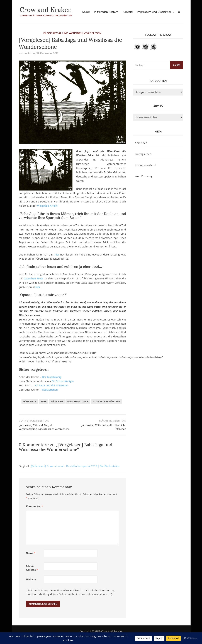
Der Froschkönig (52, 377)
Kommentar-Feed (145, 165)
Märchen (57, 401)
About (86, 12)
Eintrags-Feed (143, 154)
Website (31, 579)
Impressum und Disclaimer (154, 12)
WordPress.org (144, 176)
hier (57, 255)
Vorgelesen (93, 33)
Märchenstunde (78, 401)
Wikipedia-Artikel (47, 206)
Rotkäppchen (50, 390)
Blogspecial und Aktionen (63, 33)
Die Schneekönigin (63, 381)
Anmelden (141, 143)
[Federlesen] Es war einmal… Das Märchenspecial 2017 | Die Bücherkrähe (75, 466)
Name (31, 553)
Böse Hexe (30, 401)
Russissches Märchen (107, 401)
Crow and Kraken (46, 10)
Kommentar (34, 506)
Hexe (43, 401)
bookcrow (29, 53)
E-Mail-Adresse (32, 568)
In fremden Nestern (106, 12)
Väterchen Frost (33, 278)
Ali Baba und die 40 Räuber (52, 385)
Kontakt (128, 12)
